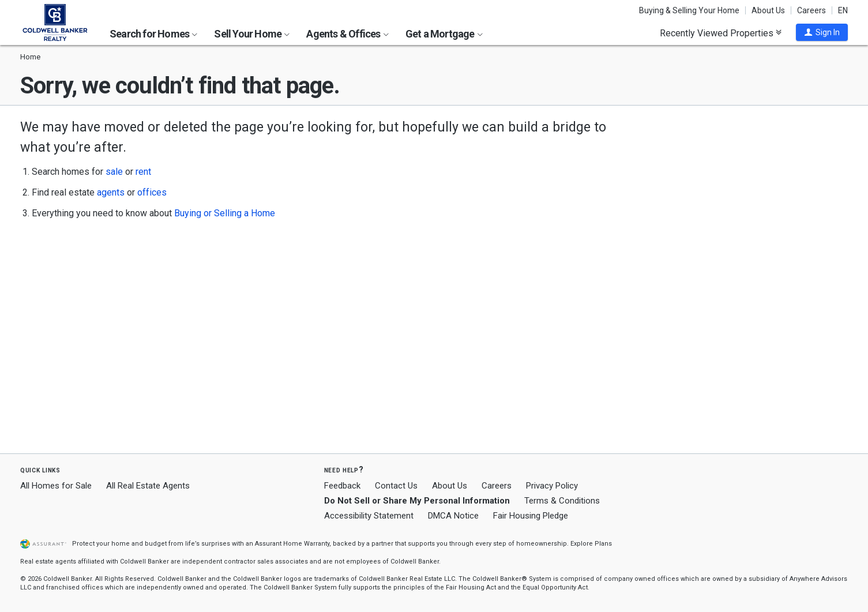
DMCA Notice (453, 516)
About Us (768, 10)
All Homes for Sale (56, 486)
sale (114, 172)
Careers (811, 10)
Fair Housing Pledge (531, 516)
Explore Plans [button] (591, 544)
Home (30, 57)
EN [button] (843, 10)
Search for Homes (153, 34)
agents (111, 192)
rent (143, 172)
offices (152, 192)
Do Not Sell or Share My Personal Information (417, 501)
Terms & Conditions (562, 501)
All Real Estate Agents (148, 486)
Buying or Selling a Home (225, 213)
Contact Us (396, 486)
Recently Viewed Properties (721, 33)
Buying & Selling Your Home (689, 10)
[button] (822, 32)
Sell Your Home (252, 34)
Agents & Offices (347, 34)
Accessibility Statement (369, 516)
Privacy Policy (552, 486)
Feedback (342, 486)
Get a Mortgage (444, 34)
